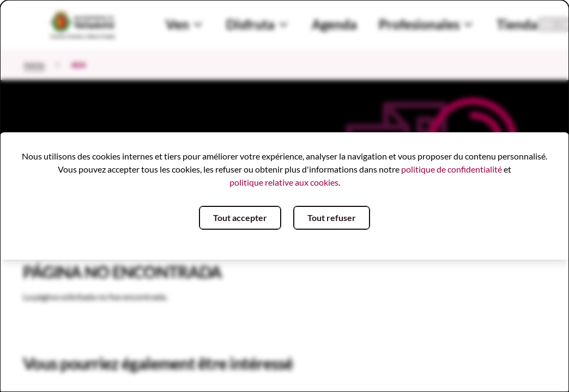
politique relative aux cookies (284, 182)
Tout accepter (240, 218)
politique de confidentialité (452, 169)
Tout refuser (332, 218)
